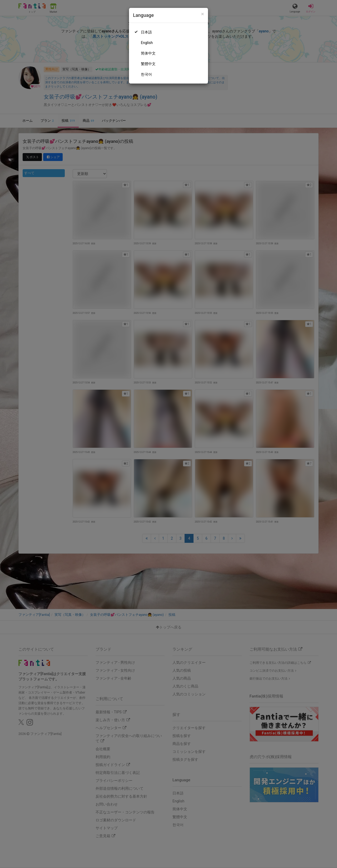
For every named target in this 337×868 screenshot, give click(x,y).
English (147, 43)
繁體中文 (148, 64)
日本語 (146, 32)
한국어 (146, 74)
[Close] (203, 14)
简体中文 (148, 53)
